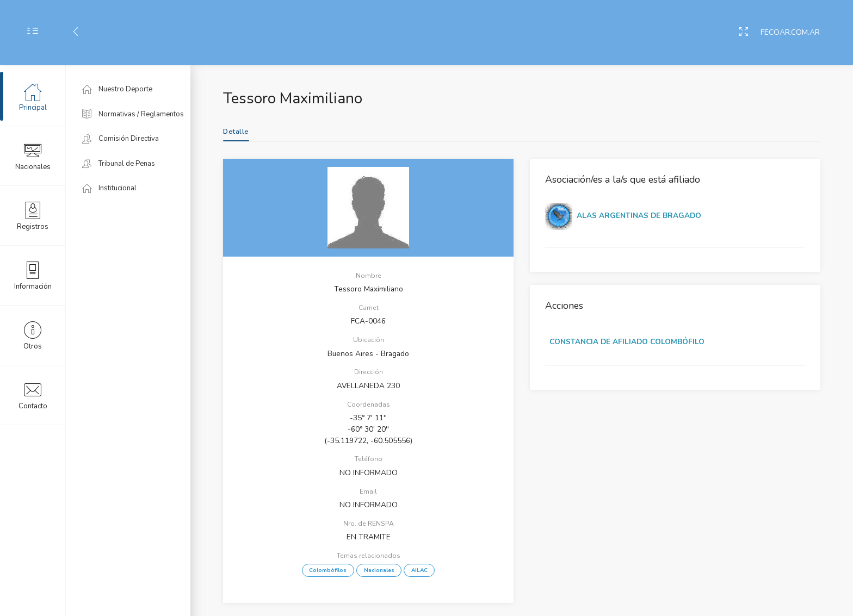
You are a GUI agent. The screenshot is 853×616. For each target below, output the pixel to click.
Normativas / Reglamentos (133, 114)
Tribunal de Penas (119, 164)
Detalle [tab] (236, 132)
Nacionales (33, 155)
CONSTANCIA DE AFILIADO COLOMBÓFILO (627, 342)
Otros (33, 335)
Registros (33, 215)
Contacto (33, 395)
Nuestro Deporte (117, 89)
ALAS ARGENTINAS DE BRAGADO (639, 216)
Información (33, 275)
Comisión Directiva (120, 139)
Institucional (109, 188)
